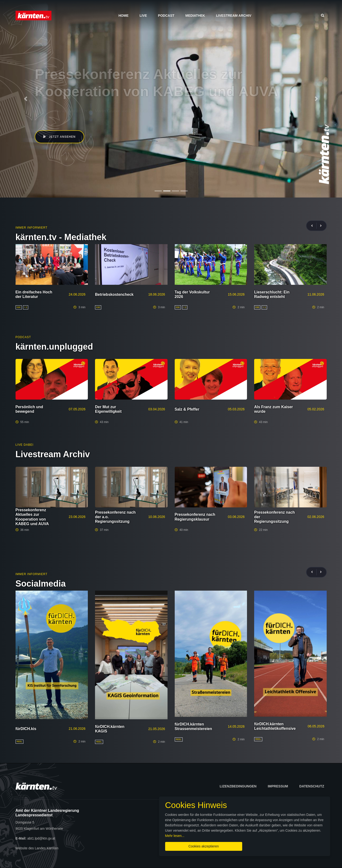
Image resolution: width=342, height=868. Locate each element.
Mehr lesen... (175, 836)
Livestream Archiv (234, 16)
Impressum (278, 786)
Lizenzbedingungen (238, 786)
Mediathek (195, 16)
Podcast (166, 16)
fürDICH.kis (26, 729)
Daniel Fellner (59, 105)
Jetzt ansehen (55, 126)
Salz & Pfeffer (187, 409)
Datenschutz (312, 786)
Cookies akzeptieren (204, 846)
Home (123, 16)
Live (143, 16)
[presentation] (314, 226)
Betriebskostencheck (114, 294)
